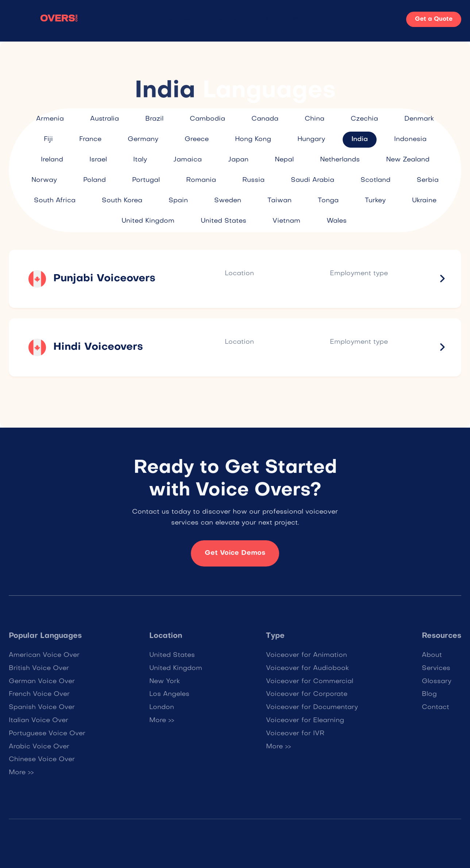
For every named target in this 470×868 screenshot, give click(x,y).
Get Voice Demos (235, 558)
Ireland (52, 160)
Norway (44, 180)
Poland (95, 180)
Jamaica (188, 160)
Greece (197, 139)
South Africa (55, 201)
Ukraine (424, 201)
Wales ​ (338, 221)
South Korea (122, 201)
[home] (43, 19)
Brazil (154, 119)
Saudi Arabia (313, 180)
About (272, 21)
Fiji (48, 139)
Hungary (311, 139)
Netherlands (340, 160)
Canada (265, 119)
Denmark (419, 119)
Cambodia (207, 119)
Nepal (284, 160)
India (360, 139)
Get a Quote (434, 19)
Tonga (328, 201)
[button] (178, 21)
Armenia (50, 119)
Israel (98, 160)
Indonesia (410, 139)
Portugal (146, 180)
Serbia (428, 180)
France (90, 139)
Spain (178, 201)
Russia (253, 180)
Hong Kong (253, 139)
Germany (143, 139)
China (315, 119)
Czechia (364, 119)
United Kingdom (148, 221)
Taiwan (280, 201)
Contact (307, 21)
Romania (201, 180)
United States (224, 221)
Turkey (375, 201)
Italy (140, 160)
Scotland (375, 180)
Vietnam (286, 221)
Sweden (228, 201)
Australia (105, 119)
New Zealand (408, 160)
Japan (238, 160)
